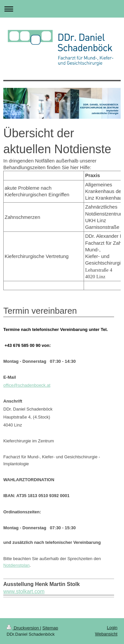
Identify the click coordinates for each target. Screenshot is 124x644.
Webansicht (106, 634)
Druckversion (23, 628)
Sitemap (50, 628)
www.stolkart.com (24, 591)
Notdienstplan (17, 565)
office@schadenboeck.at (27, 385)
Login (112, 628)
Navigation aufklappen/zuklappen (62, 9)
